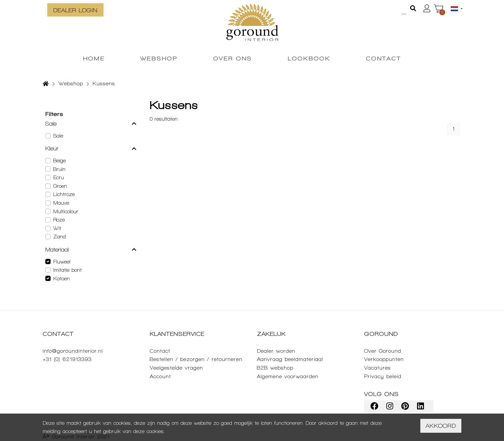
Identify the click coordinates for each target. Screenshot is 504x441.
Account (160, 376)
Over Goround (383, 351)
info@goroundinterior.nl (73, 351)
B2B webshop (275, 368)
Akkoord (441, 426)
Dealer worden (276, 351)
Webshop (71, 83)
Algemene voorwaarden (288, 376)
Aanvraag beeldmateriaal (290, 359)
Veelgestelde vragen (176, 368)
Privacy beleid (383, 376)
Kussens (104, 83)
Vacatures (378, 368)
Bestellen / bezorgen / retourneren (196, 359)
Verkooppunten (384, 359)
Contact (160, 351)
